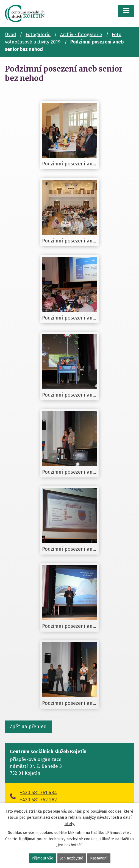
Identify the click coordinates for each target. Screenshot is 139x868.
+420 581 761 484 (38, 793)
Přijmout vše (42, 858)
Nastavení (99, 858)
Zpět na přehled (28, 727)
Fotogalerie (38, 35)
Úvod (10, 35)
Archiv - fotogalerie (81, 35)
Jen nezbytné (72, 858)
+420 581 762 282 (38, 800)
